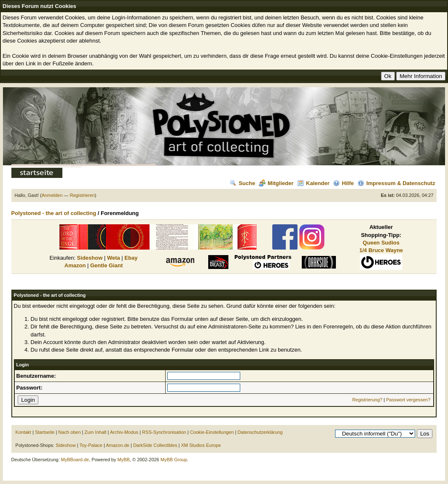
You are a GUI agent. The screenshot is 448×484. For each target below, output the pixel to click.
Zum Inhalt (96, 432)
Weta (114, 258)
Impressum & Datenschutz (396, 183)
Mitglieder (276, 183)
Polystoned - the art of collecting (54, 213)
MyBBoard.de (75, 460)
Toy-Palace (91, 445)
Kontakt (23, 432)
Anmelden (52, 195)
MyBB (124, 460)
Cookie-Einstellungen (212, 432)
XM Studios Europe (201, 445)
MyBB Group (174, 460)
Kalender (313, 183)
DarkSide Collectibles (155, 445)
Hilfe (343, 183)
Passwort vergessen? (408, 400)
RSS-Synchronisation (164, 432)
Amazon (75, 265)
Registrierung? (368, 400)
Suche (242, 183)
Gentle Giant (106, 265)
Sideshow (90, 258)
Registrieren (82, 195)
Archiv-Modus (124, 432)
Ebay (131, 258)
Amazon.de (118, 445)
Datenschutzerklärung (260, 432)
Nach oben (69, 432)
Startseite (45, 432)
